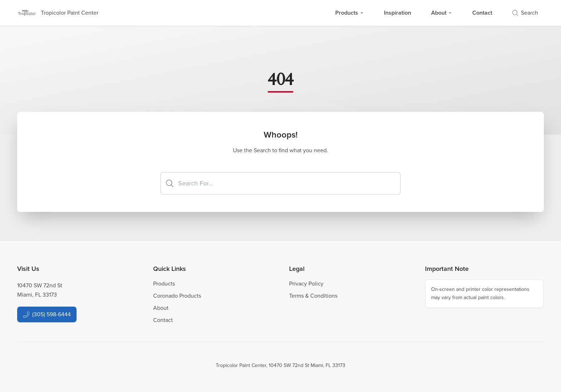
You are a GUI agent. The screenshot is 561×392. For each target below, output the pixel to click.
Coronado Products (177, 296)
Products (350, 13)
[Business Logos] (58, 13)
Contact (482, 13)
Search (525, 13)
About (442, 13)
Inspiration (397, 13)
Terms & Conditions (313, 296)
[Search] (280, 183)
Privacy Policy (306, 284)
